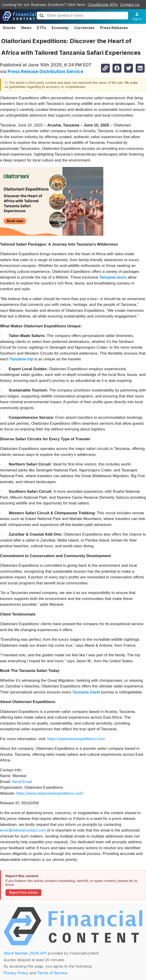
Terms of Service (52, 973)
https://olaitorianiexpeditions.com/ (76, 739)
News (26, 28)
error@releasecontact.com (23, 830)
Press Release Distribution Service (45, 71)
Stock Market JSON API (25, 953)
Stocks (9, 28)
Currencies (84, 28)
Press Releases (114, 28)
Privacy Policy (16, 973)
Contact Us (130, 5)
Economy (60, 28)
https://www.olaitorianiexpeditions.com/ (50, 793)
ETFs (42, 28)
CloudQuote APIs (103, 5)
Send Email (22, 782)
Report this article (23, 892)
